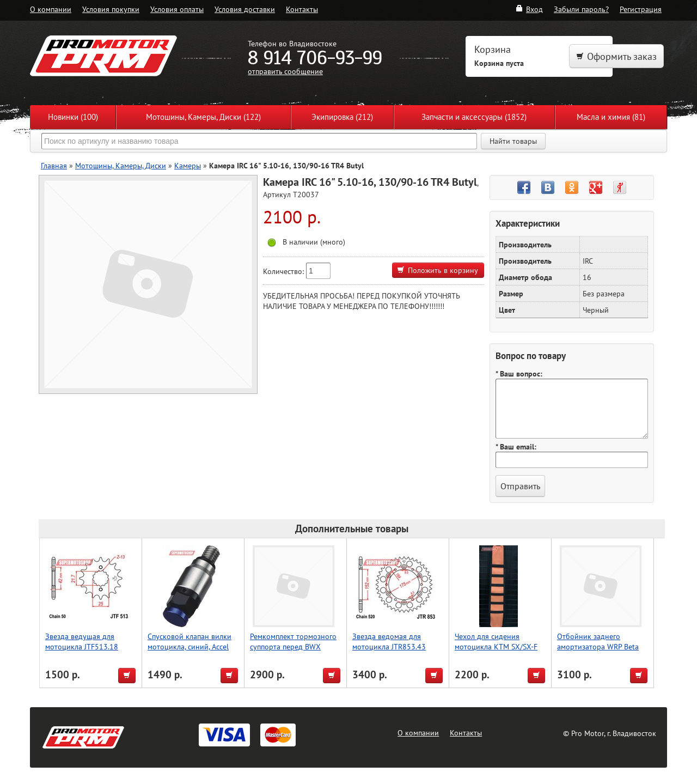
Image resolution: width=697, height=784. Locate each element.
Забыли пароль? (581, 9)
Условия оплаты (177, 9)
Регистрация (641, 9)
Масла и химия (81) (611, 117)
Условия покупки (111, 9)
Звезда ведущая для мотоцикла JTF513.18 (82, 641)
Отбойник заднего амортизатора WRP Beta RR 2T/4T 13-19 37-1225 (599, 646)
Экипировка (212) (342, 117)
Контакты (302, 9)
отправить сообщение (285, 71)
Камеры (188, 165)
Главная (54, 165)
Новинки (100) (73, 117)
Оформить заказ (616, 56)
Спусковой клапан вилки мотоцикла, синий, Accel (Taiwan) (189, 646)
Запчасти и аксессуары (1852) (474, 117)
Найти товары (513, 141)
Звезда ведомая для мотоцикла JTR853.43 (389, 641)
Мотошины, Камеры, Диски (121, 165)
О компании (51, 9)
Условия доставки (245, 9)
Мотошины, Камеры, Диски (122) (203, 117)
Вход (529, 9)
